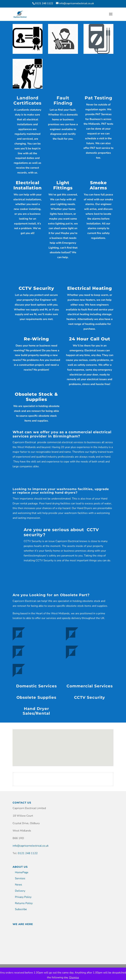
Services (20, 878)
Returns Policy (24, 903)
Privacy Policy (23, 897)
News (18, 885)
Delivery (20, 891)
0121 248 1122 (28, 853)
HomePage (22, 872)
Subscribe (21, 909)
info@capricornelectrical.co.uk (31, 846)
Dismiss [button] (74, 977)
